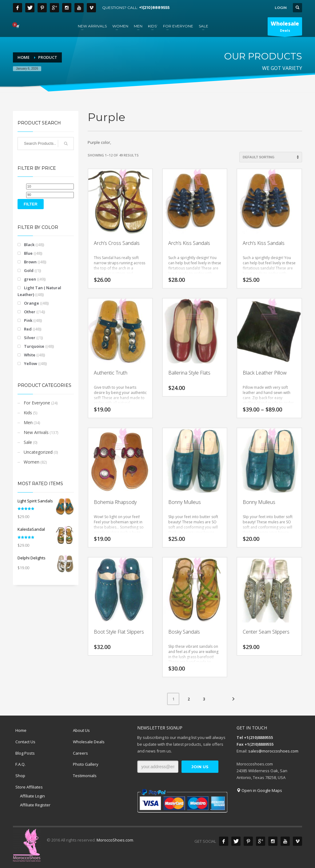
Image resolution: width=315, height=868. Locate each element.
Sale (28, 442)
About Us (81, 730)
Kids (28, 413)
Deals (285, 28)
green (30, 279)
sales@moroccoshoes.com (273, 751)
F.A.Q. (20, 764)
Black (29, 245)
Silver (30, 338)
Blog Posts (25, 753)
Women (32, 462)
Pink (28, 320)
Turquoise (34, 346)
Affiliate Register (35, 805)
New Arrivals (36, 432)
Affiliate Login (32, 796)
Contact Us (25, 742)
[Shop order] (271, 157)
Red (28, 329)
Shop (20, 776)
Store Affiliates (29, 787)
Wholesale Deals (89, 742)
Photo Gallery (86, 764)
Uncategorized (38, 452)
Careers (80, 753)
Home (21, 730)
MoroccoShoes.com (115, 840)
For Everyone (37, 403)
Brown (30, 262)
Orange (32, 303)
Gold (29, 270)
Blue (28, 253)
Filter (31, 204)
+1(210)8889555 (154, 8)
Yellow (31, 363)
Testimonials (85, 776)
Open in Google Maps (259, 790)
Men (28, 422)
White (30, 355)
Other (30, 312)
